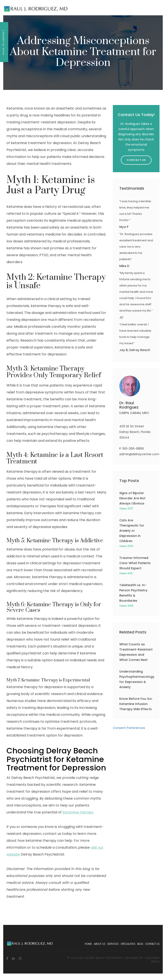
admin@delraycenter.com (139, 454)
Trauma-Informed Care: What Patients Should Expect (135, 563)
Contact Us (136, 160)
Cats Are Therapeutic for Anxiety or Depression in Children (132, 531)
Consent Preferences (129, 728)
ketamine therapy (78, 812)
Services (113, 944)
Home (88, 944)
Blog (140, 944)
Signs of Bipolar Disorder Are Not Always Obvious (132, 498)
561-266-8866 (133, 449)
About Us (100, 944)
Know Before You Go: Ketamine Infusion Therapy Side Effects (136, 704)
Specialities (128, 944)
